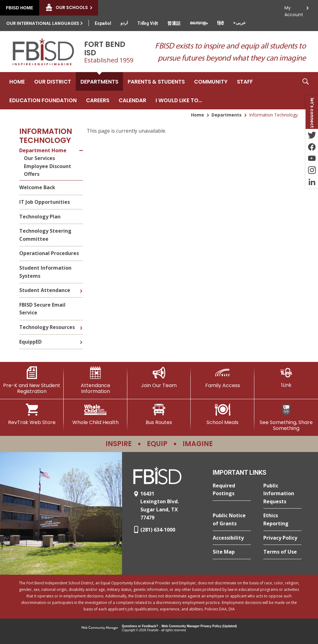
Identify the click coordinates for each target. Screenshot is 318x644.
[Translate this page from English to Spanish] (103, 23)
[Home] (17, 81)
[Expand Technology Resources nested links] (81, 323)
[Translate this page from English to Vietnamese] (148, 23)
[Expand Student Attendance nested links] (81, 286)
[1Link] (286, 377)
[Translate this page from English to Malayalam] (199, 23)
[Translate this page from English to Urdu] (124, 23)
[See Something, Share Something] (286, 417)
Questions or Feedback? (140, 626)
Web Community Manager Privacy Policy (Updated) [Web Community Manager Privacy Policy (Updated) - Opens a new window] (199, 626)
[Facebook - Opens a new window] (312, 147)
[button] (306, 91)
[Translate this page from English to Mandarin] (174, 23)
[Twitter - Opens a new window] (312, 135)
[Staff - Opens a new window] (245, 81)
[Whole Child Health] (95, 414)
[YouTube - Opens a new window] (312, 158)
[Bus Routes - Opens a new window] (159, 414)
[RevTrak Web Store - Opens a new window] (32, 414)
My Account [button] (294, 9)
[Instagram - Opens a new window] (312, 170)
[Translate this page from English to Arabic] (239, 23)
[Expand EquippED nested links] (81, 338)
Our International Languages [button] (43, 23)
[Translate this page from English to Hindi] (220, 23)
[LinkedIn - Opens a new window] (312, 182)
